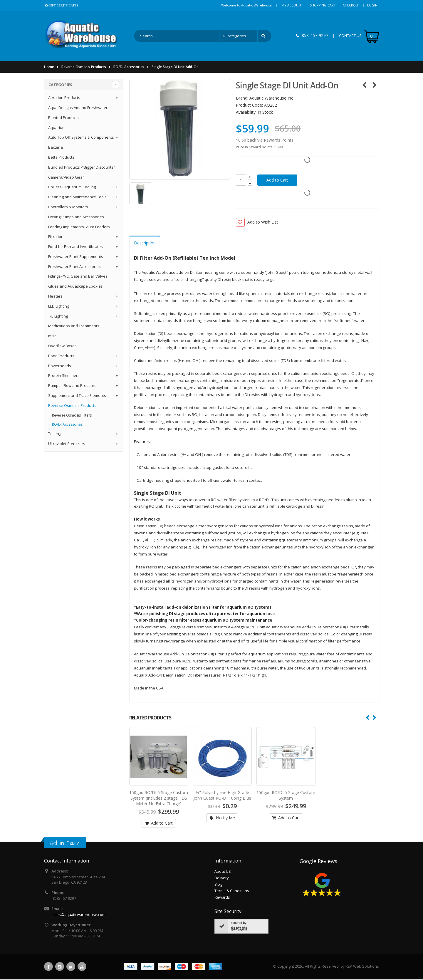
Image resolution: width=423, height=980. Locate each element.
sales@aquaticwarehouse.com (78, 915)
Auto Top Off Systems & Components (81, 138)
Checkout (351, 5)
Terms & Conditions (232, 891)
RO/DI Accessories (129, 67)
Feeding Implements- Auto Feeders (79, 227)
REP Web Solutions (362, 967)
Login (372, 5)
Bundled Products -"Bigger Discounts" (82, 167)
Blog (218, 885)
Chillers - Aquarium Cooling (72, 187)
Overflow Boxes (62, 346)
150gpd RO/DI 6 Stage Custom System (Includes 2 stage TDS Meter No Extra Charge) (159, 799)
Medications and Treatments (74, 326)
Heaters (55, 297)
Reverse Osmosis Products (84, 67)
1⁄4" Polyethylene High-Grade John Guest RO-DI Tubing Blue (222, 796)
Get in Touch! (65, 844)
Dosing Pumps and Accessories (76, 217)
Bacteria (56, 148)
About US (223, 872)
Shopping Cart (323, 5)
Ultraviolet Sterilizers (67, 444)
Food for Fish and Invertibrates (75, 247)
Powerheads (60, 366)
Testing (55, 434)
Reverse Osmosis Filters (72, 416)
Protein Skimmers (64, 376)
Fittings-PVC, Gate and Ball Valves (78, 277)
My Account (292, 5)
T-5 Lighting (58, 316)
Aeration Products (64, 98)
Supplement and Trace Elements (77, 396)
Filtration (56, 237)
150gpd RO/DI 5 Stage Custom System (286, 796)
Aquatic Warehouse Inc (271, 99)
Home (49, 67)
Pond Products (61, 356)
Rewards (222, 898)
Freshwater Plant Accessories (74, 267)
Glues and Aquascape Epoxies (75, 287)
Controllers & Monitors (68, 207)
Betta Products (61, 158)
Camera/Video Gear (66, 177)
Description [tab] (145, 243)
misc (52, 336)
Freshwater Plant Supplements (76, 257)
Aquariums (58, 128)
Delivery (221, 879)
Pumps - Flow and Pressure (72, 386)
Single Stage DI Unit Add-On (175, 67)
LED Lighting (59, 306)
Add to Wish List (263, 223)
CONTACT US (350, 36)
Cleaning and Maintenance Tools (77, 197)
